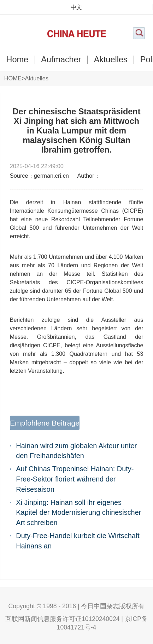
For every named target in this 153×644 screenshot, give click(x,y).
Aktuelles (111, 60)
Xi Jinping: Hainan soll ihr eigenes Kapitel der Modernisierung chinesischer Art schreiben (78, 512)
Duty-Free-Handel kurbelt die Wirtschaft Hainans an (78, 541)
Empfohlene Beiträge (45, 423)
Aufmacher (61, 60)
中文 (76, 7)
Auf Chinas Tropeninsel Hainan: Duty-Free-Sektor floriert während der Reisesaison (75, 479)
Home (17, 60)
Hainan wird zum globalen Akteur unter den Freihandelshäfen (76, 451)
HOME (13, 78)
